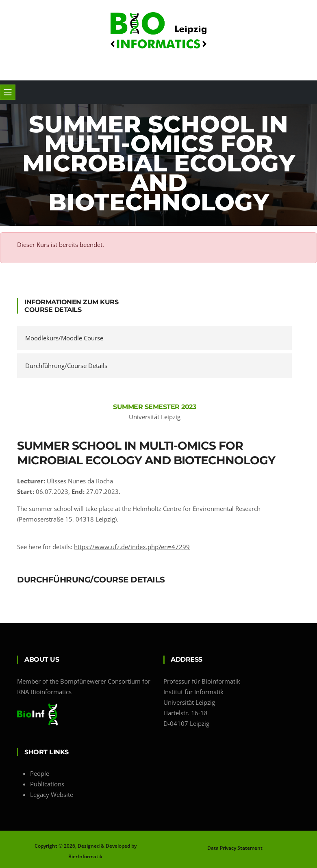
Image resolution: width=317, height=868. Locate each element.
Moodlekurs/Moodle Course (64, 338)
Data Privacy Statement (235, 848)
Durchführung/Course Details (66, 366)
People (40, 773)
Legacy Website (52, 794)
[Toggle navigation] (8, 92)
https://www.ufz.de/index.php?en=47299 (132, 547)
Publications (47, 784)
